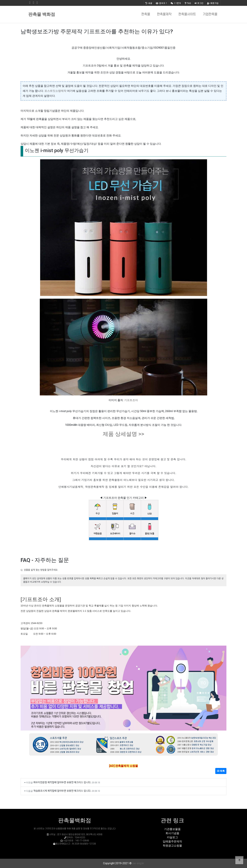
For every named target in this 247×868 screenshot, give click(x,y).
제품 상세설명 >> (123, 434)
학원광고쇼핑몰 (172, 846)
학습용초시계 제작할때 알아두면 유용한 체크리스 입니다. (62, 791)
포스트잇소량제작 (55, 91)
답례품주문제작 (172, 841)
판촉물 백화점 (42, 14)
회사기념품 (172, 833)
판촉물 (146, 14)
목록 (221, 771)
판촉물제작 (164, 14)
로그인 (199, 3)
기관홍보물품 (172, 829)
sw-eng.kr (138, 863)
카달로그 (172, 837)
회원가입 (213, 3)
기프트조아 (131, 400)
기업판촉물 (210, 14)
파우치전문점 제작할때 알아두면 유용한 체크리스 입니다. (62, 782)
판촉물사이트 (187, 14)
